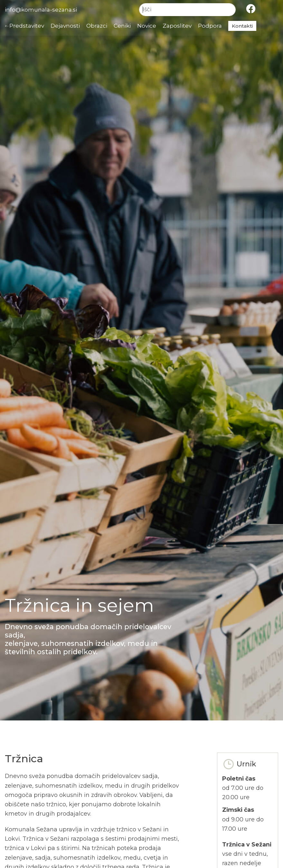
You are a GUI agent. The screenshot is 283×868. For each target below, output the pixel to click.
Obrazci (115, 26)
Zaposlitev (198, 26)
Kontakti (264, 26)
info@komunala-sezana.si (42, 9)
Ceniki (142, 26)
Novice (167, 26)
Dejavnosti (83, 26)
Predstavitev (43, 26)
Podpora (232, 26)
